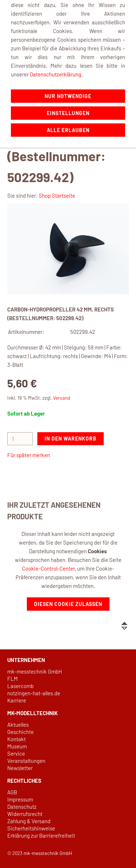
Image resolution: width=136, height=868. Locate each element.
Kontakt (17, 739)
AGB (12, 792)
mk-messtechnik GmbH (35, 671)
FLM (13, 679)
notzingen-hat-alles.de (34, 693)
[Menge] (20, 439)
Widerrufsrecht (25, 814)
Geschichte (20, 732)
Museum (17, 746)
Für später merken (29, 455)
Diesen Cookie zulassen (68, 604)
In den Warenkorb (71, 439)
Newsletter (20, 768)
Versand (61, 398)
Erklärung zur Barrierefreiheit (41, 835)
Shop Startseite (57, 195)
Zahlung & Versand (29, 821)
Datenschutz (22, 807)
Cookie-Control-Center (48, 568)
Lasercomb (20, 686)
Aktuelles (18, 725)
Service (16, 753)
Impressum (20, 799)
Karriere (17, 700)
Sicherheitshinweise (31, 828)
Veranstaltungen (26, 761)
